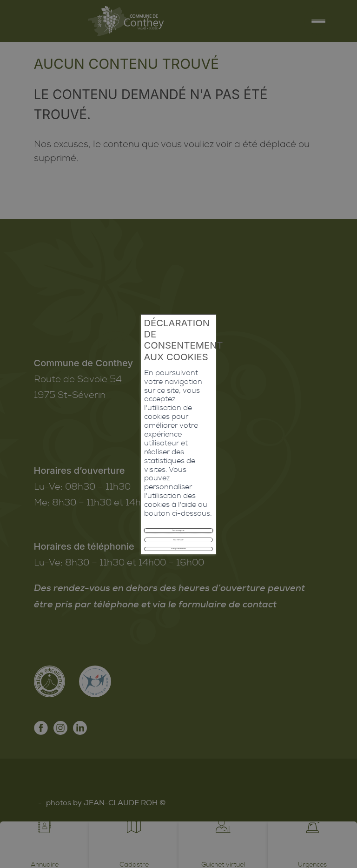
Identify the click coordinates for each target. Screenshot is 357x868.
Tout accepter (178, 441)
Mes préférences (178, 481)
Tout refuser (178, 461)
